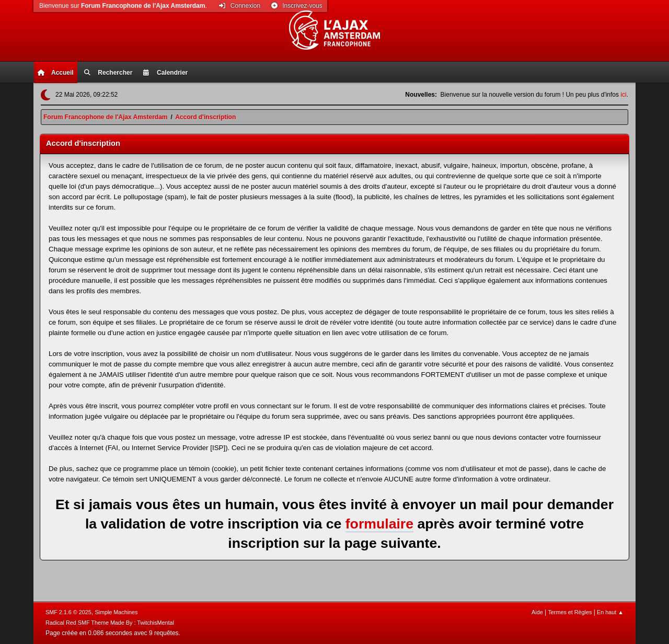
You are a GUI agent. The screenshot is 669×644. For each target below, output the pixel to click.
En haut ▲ (610, 612)
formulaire (379, 524)
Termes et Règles (570, 612)
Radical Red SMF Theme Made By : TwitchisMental (110, 623)
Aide (537, 612)
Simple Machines (116, 612)
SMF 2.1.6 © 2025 (68, 612)
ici (623, 95)
